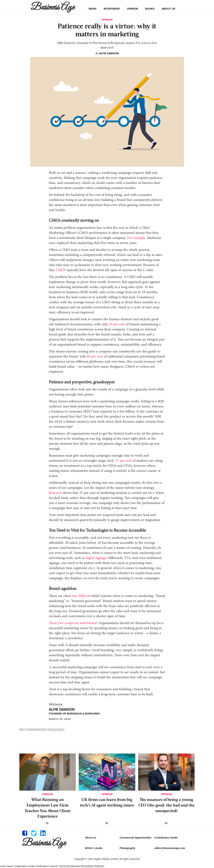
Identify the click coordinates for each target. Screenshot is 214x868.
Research (55, 493)
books (150, 9)
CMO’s (60, 270)
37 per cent (123, 461)
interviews (112, 9)
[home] (53, 7)
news (93, 9)
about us (169, 9)
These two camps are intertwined (73, 623)
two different (81, 596)
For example (136, 238)
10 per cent (116, 324)
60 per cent (95, 357)
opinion (133, 9)
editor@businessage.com (170, 848)
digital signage (96, 558)
